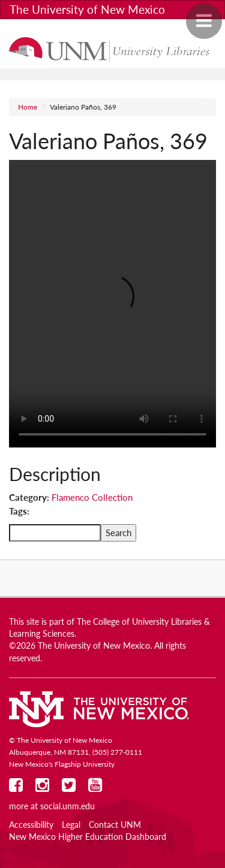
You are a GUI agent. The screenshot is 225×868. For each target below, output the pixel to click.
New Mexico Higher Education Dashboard (88, 837)
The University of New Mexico (87, 9)
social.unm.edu (67, 806)
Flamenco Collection (92, 497)
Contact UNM (115, 825)
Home (28, 107)
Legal (71, 825)
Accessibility (31, 825)
